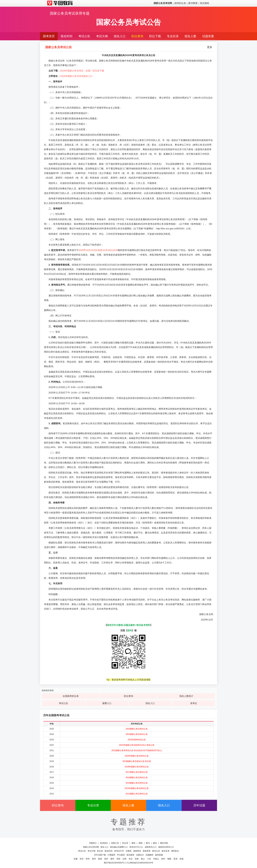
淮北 (131, 859)
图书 (148, 843)
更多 (210, 47)
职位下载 (155, 36)
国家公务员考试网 (91, 847)
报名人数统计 (186, 696)
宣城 (181, 859)
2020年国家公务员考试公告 (137, 756)
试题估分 (140, 855)
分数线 (128, 851)
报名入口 (120, 36)
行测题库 (111, 855)
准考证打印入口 (136, 847)
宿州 (163, 859)
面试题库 (130, 855)
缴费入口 (107, 703)
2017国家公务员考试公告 (137, 772)
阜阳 (118, 859)
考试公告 (84, 36)
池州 (106, 859)
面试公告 (156, 851)
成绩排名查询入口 (166, 847)
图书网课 (193, 3)
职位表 (100, 851)
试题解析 (149, 855)
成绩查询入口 (151, 847)
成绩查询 (137, 851)
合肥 (124, 859)
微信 (155, 843)
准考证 (194, 703)
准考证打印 (119, 851)
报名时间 (67, 36)
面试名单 (166, 851)
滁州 (112, 859)
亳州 (94, 859)
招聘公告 (115, 843)
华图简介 (93, 843)
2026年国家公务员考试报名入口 (76, 76)
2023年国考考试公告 (137, 740)
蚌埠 (88, 859)
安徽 (76, 859)
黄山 (143, 859)
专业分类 (93, 805)
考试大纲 (102, 36)
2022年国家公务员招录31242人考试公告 (137, 745)
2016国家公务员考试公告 (137, 778)
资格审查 (147, 851)
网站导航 (164, 843)
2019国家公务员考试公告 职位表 (137, 761)
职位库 (125, 843)
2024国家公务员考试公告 (137, 734)
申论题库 (121, 855)
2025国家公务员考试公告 (137, 729)
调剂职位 (175, 851)
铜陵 (169, 859)
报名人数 (190, 36)
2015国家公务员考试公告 (137, 783)
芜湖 (175, 859)
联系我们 (104, 843)
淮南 (137, 859)
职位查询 (137, 36)
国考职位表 (180, 3)
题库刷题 (159, 855)
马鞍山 (156, 859)
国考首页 (49, 36)
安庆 (82, 859)
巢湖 (100, 859)
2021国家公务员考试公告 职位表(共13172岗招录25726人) (137, 750)
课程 (133, 843)
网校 (141, 843)
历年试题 (199, 805)
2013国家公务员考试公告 (137, 794)
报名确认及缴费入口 (119, 847)
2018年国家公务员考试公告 (137, 767)
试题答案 (208, 36)
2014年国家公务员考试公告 (137, 788)
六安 (149, 859)
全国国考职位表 (71, 696)
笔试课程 (205, 3)
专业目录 (173, 36)
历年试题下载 (100, 855)
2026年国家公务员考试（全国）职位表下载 (82, 71)
